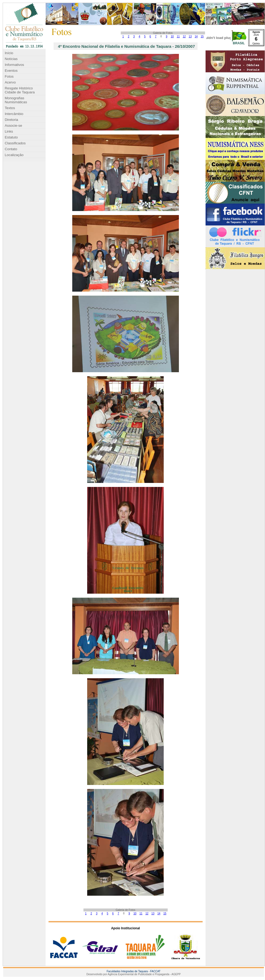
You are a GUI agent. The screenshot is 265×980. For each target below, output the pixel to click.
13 (190, 36)
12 (184, 36)
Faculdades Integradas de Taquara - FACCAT (134, 971)
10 (172, 36)
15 (202, 36)
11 (178, 36)
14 (196, 36)
